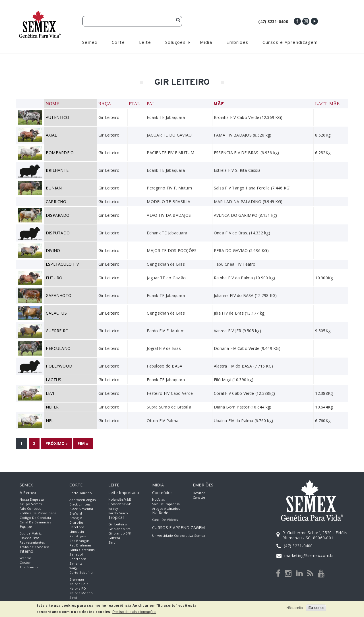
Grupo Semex (31, 504)
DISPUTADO (58, 233)
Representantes (32, 542)
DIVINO (53, 250)
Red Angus (78, 536)
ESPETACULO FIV (62, 264)
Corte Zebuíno (81, 572)
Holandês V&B (120, 499)
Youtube (314, 21)
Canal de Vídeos (165, 520)
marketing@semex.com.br (309, 555)
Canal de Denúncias (35, 522)
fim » (83, 443)
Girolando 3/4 (119, 529)
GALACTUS (56, 313)
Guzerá (114, 538)
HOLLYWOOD (59, 366)
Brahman (77, 579)
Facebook (297, 21)
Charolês (76, 522)
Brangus (76, 518)
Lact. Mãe (327, 104)
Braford (76, 513)
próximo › (56, 443)
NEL (50, 421)
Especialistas (29, 538)
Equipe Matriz (31, 533)
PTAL (135, 104)
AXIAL (51, 135)
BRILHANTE (57, 170)
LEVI (50, 393)
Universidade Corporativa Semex (179, 536)
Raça (105, 104)
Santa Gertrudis (82, 550)
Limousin (77, 532)
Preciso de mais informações (134, 612)
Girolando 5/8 (119, 533)
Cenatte (199, 497)
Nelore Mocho (81, 593)
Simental (76, 563)
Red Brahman (80, 545)
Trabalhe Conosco (34, 547)
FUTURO (54, 278)
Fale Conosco (31, 508)
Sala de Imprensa (166, 504)
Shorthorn (78, 559)
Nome (53, 104)
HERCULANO (58, 348)
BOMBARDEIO (60, 153)
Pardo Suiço (118, 513)
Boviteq (199, 493)
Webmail (27, 558)
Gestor (25, 563)
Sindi (73, 598)
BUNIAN (54, 188)
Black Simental (81, 509)
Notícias (159, 499)
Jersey (113, 508)
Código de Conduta (35, 518)
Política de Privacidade (38, 513)
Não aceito (294, 608)
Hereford (77, 527)
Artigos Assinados (166, 508)
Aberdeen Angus (82, 500)
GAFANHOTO (59, 295)
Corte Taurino (81, 493)
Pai (150, 104)
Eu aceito (316, 608)
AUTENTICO (57, 117)
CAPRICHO (56, 202)
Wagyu (75, 568)
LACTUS (53, 380)
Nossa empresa (32, 499)
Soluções (175, 42)
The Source (29, 567)
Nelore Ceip (79, 584)
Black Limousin (81, 504)
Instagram (306, 21)
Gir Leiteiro (118, 524)
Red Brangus (79, 541)
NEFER (52, 407)
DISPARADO (58, 215)
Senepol (76, 554)
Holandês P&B (120, 504)
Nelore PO (78, 588)
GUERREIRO (57, 331)
